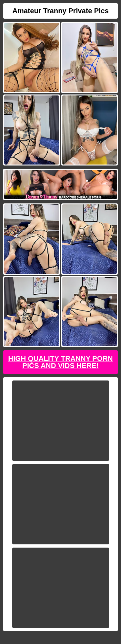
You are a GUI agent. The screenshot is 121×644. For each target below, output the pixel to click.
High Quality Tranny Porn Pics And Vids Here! (60, 362)
